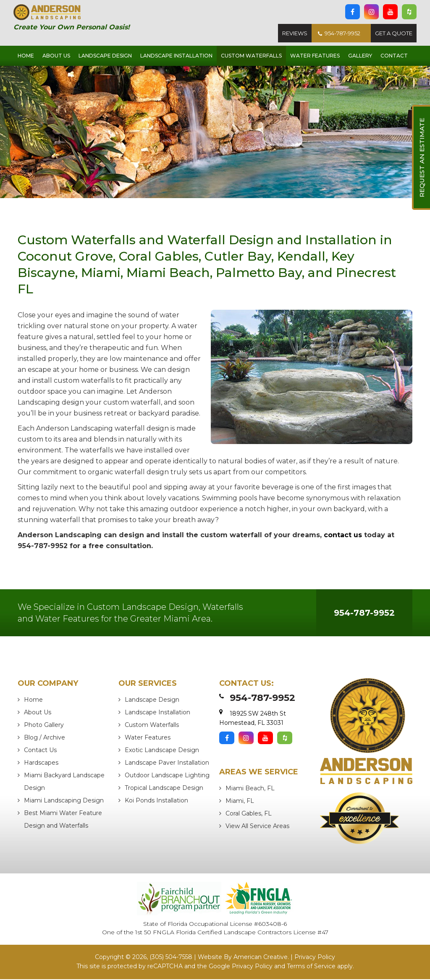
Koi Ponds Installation (156, 802)
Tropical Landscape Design (164, 789)
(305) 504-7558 (171, 958)
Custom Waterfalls (152, 726)
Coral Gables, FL (249, 815)
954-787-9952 (339, 34)
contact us (343, 536)
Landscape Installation (157, 713)
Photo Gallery (44, 726)
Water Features (148, 739)
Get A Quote (394, 34)
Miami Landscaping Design (64, 802)
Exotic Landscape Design (162, 751)
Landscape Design (152, 701)
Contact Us (40, 751)
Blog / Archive (45, 739)
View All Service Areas (257, 827)
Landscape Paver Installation (167, 764)
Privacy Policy (315, 958)
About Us (38, 713)
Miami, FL (240, 802)
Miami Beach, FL (250, 789)
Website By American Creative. (243, 958)
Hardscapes (41, 764)
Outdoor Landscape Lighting (167, 776)
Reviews (295, 34)
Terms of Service (311, 967)
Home (33, 701)
